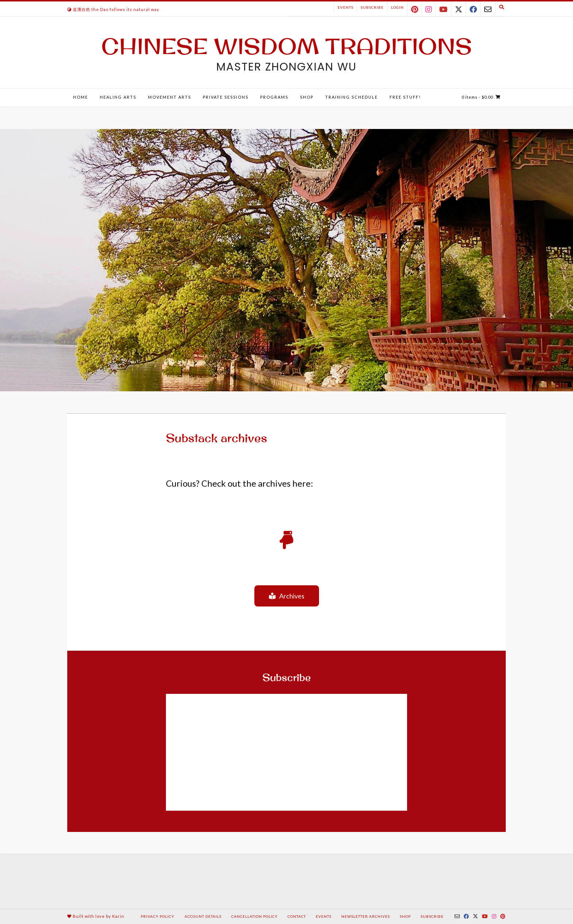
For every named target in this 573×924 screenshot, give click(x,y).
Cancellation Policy (255, 916)
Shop (307, 97)
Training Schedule (352, 97)
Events (346, 7)
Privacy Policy (158, 916)
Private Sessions (226, 97)
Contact (297, 916)
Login (397, 7)
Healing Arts (118, 97)
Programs (274, 97)
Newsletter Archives (366, 916)
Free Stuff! (405, 97)
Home (81, 97)
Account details (203, 916)
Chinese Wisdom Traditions (287, 46)
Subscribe (372, 7)
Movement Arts (170, 97)
